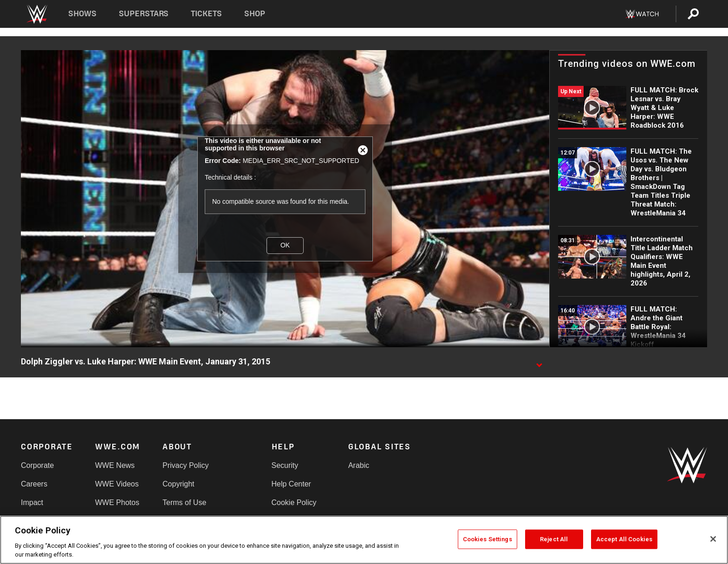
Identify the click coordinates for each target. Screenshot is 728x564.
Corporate (37, 465)
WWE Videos (117, 484)
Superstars (144, 14)
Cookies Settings (487, 539)
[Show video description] (539, 362)
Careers (34, 484)
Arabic (359, 465)
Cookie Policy (294, 502)
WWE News (115, 465)
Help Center (291, 484)
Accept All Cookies (624, 539)
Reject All (554, 539)
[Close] (713, 539)
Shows (82, 14)
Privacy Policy (186, 465)
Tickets (206, 14)
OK (285, 245)
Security (285, 465)
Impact (32, 502)
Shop (255, 14)
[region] (364, 540)
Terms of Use (184, 502)
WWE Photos (117, 502)
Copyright (178, 484)
